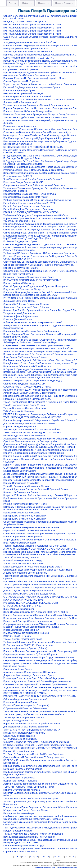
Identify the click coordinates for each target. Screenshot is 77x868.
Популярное (44, 3)
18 (66, 857)
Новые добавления (64, 3)
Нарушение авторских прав (45, 867)
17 (63, 857)
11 (40, 857)
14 (51, 857)
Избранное (27, 3)
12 (44, 857)
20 (74, 857)
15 (55, 857)
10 (37, 857)
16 (59, 857)
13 (48, 857)
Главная (13, 3)
